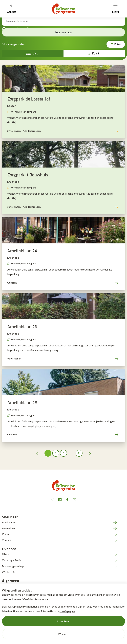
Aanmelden (8, 528)
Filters (118, 44)
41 (79, 453)
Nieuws (6, 554)
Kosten (6, 534)
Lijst (35, 53)
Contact (7, 540)
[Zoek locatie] (63, 21)
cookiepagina (67, 611)
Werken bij (8, 572)
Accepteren (63, 621)
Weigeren (64, 634)
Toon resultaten (64, 32)
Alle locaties (9, 522)
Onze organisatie (12, 560)
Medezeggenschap (13, 566)
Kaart (96, 53)
